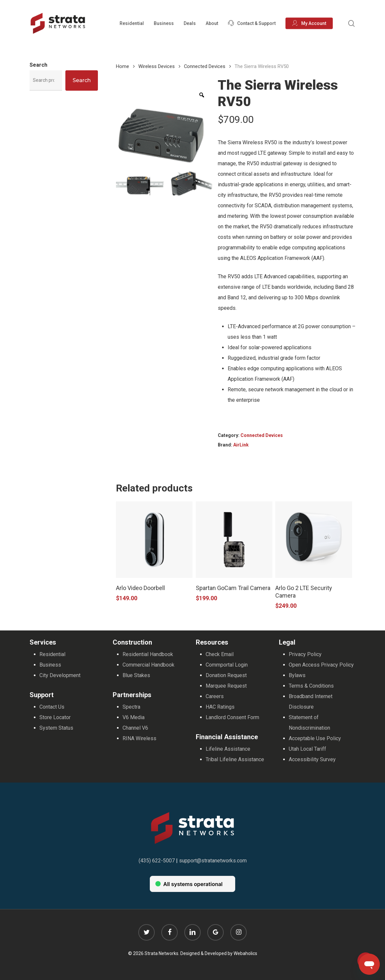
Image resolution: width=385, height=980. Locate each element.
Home (123, 66)
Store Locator (55, 717)
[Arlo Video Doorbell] (154, 540)
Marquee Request (226, 686)
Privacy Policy (305, 654)
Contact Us (52, 707)
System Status (56, 728)
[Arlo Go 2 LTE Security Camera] (314, 540)
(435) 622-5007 (157, 861)
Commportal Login (227, 665)
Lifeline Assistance (228, 749)
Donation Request (226, 675)
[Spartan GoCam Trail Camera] (234, 540)
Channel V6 (135, 728)
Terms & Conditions (311, 686)
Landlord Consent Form (232, 717)
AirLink (241, 445)
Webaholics (245, 953)
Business (50, 665)
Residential (52, 654)
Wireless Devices (157, 66)
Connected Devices (205, 66)
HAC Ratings (220, 707)
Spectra (131, 707)
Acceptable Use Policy (315, 738)
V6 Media (134, 717)
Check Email (220, 654)
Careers (215, 696)
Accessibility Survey (312, 759)
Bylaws (297, 675)
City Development (60, 675)
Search (38, 65)
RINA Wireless (139, 738)
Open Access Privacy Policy (321, 665)
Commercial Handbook (148, 665)
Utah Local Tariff (307, 749)
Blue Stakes (136, 675)
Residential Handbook (148, 654)
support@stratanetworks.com (213, 861)
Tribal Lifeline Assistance (235, 759)
